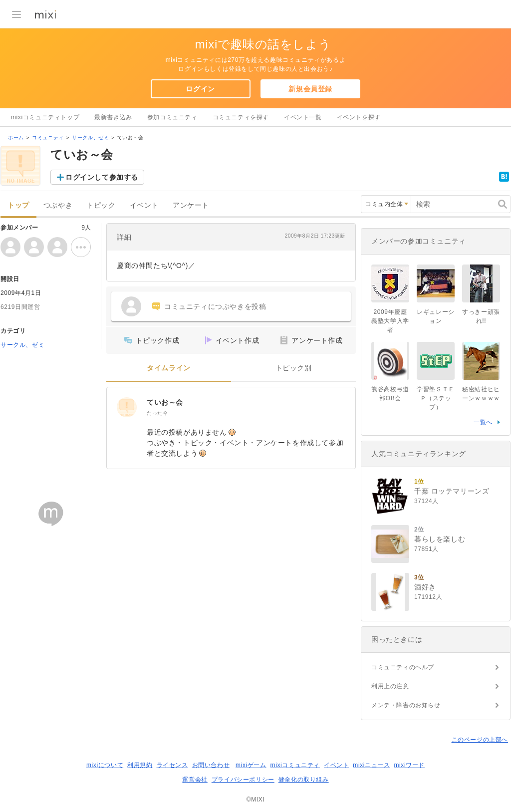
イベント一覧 (303, 117)
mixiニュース (371, 765)
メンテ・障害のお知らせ (406, 705)
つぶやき (58, 205)
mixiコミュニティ (295, 765)
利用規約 (140, 765)
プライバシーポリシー (243, 780)
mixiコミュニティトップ (45, 117)
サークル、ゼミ (90, 137)
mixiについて (105, 765)
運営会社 (195, 780)
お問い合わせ (211, 765)
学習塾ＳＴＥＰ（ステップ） (436, 398)
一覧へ (483, 422)
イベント (144, 205)
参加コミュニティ (172, 117)
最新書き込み (113, 117)
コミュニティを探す (241, 117)
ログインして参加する (102, 177)
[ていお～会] (127, 407)
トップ (18, 205)
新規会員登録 (310, 89)
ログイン (200, 89)
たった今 (157, 413)
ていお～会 (165, 402)
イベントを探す (359, 117)
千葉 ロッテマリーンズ (452, 491)
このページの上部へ (480, 740)
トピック (101, 205)
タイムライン (169, 368)
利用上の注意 (390, 686)
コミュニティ (48, 137)
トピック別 (294, 368)
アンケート (191, 205)
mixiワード (409, 765)
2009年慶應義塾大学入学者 (390, 321)
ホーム (16, 137)
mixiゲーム (251, 765)
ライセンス (172, 765)
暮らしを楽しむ (440, 539)
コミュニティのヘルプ (403, 667)
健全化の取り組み (304, 780)
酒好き (425, 587)
